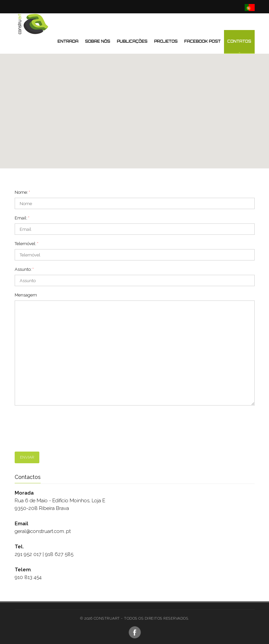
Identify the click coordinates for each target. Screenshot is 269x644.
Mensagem (26, 295)
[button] (135, 96)
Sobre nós (97, 41)
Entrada (68, 41)
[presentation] (65, 429)
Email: (22, 218)
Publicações (132, 41)
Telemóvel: (26, 244)
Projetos (166, 41)
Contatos (239, 41)
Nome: (22, 192)
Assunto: (24, 269)
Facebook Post (202, 41)
